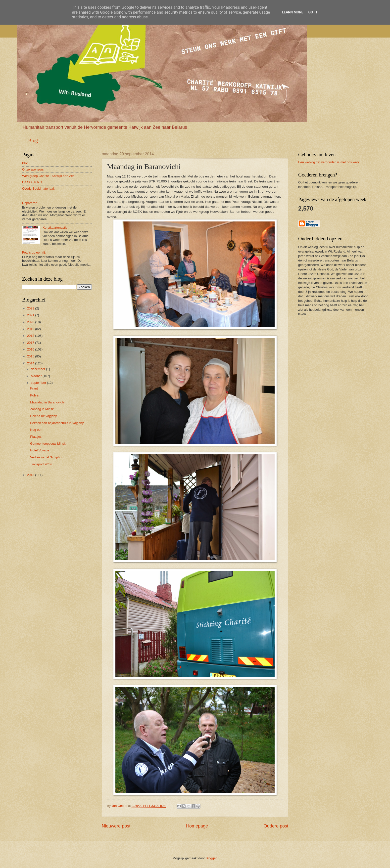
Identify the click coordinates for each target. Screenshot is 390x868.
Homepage (197, 826)
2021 (31, 315)
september (38, 383)
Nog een (36, 430)
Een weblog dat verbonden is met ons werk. (329, 162)
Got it (314, 12)
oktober (36, 376)
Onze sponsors (33, 169)
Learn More (292, 12)
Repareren (30, 203)
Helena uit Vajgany (43, 416)
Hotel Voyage (40, 450)
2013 (31, 475)
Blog (33, 140)
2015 (31, 356)
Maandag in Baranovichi (47, 402)
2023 (31, 308)
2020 (31, 322)
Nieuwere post (116, 826)
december (38, 369)
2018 (31, 336)
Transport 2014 (41, 464)
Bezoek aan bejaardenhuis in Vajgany (57, 423)
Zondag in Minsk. (42, 409)
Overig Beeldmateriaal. (38, 189)
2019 (31, 329)
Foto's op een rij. (34, 252)
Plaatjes (36, 437)
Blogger (211, 858)
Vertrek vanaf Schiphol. (47, 457)
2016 (31, 349)
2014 (31, 363)
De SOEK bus (32, 182)
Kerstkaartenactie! (55, 228)
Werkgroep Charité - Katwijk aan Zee (48, 176)
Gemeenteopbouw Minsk (48, 444)
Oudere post (276, 826)
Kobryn (35, 395)
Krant (34, 388)
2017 (31, 343)
